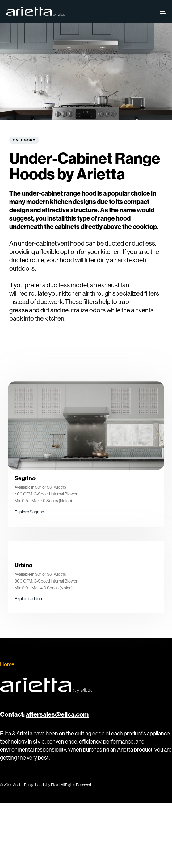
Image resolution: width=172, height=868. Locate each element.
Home (7, 664)
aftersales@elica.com (57, 714)
